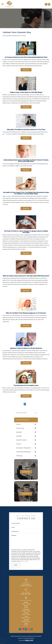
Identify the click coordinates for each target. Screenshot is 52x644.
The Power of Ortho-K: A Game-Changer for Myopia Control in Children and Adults (26, 232)
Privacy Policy (25, 561)
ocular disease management (23, 452)
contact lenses (20, 428)
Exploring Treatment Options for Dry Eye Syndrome (26, 348)
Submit (16, 565)
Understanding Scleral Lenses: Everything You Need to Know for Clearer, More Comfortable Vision (26, 161)
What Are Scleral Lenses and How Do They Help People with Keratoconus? (26, 276)
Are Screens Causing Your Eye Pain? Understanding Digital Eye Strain (26, 57)
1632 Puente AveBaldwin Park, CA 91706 (26, 585)
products (19, 444)
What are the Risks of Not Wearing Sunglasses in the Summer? (26, 313)
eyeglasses (19, 432)
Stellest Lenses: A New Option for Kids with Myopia (26, 92)
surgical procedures (21, 440)
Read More (26, 70)
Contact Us (26, 494)
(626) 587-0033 (26, 594)
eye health (19, 436)
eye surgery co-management (24, 448)
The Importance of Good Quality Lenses (26, 385)
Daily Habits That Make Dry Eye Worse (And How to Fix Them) (26, 130)
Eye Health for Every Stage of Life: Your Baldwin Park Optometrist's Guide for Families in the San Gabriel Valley (26, 193)
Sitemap (32, 638)
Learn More (26, 472)
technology (19, 456)
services (18, 424)
